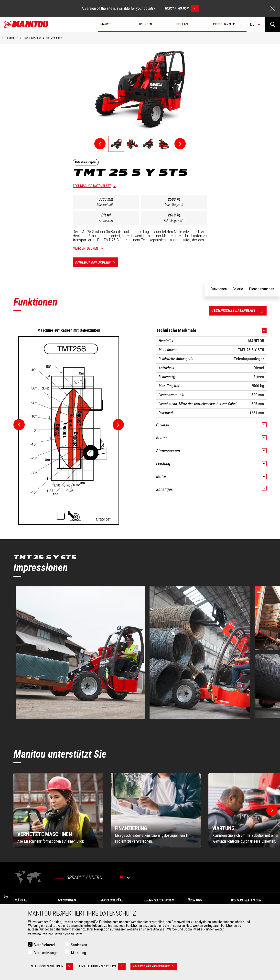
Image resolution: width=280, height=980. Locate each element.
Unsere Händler (223, 24)
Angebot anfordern (97, 262)
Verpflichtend (44, 945)
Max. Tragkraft (174, 205)
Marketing (78, 953)
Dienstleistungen (159, 900)
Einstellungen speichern (102, 966)
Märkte (21, 900)
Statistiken (79, 945)
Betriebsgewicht (174, 221)
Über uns (195, 900)
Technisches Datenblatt (92, 186)
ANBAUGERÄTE (112, 900)
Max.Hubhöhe (106, 205)
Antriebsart (106, 221)
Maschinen (67, 900)
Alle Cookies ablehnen (52, 966)
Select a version (181, 9)
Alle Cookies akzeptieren (155, 966)
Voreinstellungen (47, 953)
